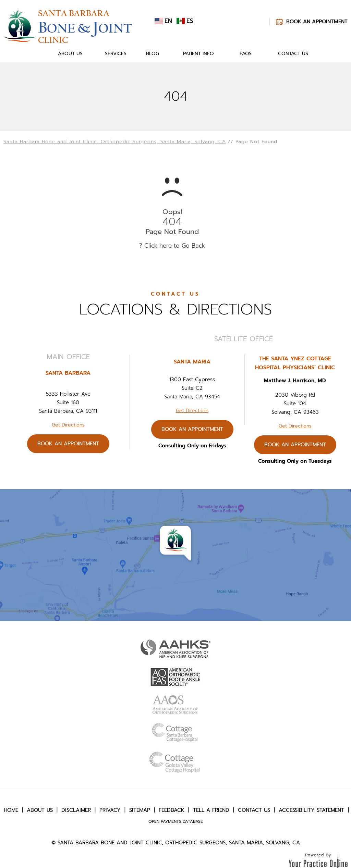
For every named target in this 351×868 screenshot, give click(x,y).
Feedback (172, 810)
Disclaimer (76, 810)
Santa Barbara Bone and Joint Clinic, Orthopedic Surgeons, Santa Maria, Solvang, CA (115, 142)
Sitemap (140, 810)
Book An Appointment (317, 22)
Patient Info (198, 54)
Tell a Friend (211, 810)
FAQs (246, 54)
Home (37, 54)
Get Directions (68, 425)
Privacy (110, 810)
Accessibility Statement (311, 810)
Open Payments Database (176, 821)
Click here (158, 246)
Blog (153, 54)
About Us (70, 54)
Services (116, 54)
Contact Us (293, 54)
